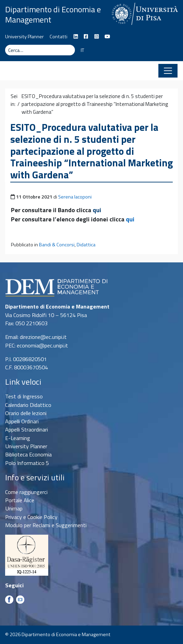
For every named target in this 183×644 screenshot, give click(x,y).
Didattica (86, 245)
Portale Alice (20, 500)
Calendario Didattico (28, 405)
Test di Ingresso (24, 396)
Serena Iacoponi (75, 197)
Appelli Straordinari (27, 429)
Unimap (14, 508)
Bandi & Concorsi (57, 245)
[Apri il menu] (168, 71)
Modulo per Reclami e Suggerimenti (46, 525)
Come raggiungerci (26, 492)
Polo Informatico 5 (27, 463)
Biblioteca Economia (28, 454)
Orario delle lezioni (26, 413)
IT (82, 50)
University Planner (24, 37)
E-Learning (18, 438)
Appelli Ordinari (22, 421)
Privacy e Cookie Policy (31, 517)
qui (97, 210)
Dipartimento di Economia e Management (53, 14)
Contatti (58, 37)
